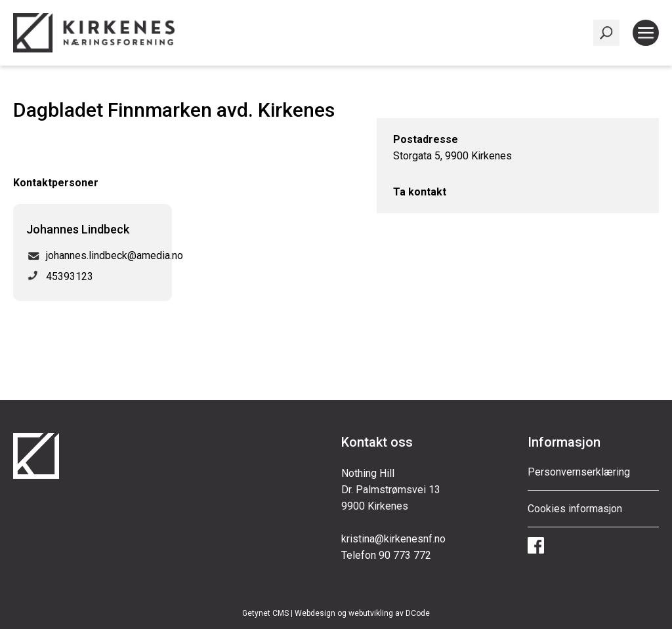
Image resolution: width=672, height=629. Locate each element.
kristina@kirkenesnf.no (393, 539)
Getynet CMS (265, 613)
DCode (418, 613)
